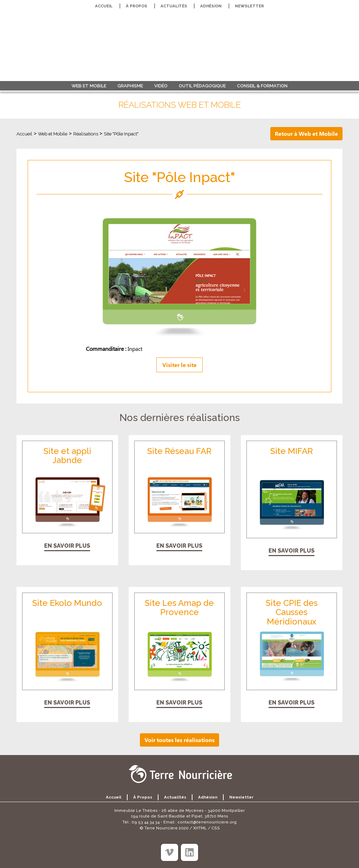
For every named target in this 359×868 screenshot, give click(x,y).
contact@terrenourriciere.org (207, 822)
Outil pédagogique (202, 86)
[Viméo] (170, 852)
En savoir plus (67, 546)
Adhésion (211, 6)
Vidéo (161, 86)
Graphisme (130, 86)
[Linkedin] (189, 852)
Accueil (104, 6)
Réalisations (86, 134)
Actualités (174, 6)
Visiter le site (179, 365)
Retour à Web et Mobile (306, 133)
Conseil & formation (262, 86)
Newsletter (249, 6)
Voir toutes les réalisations (179, 740)
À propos (137, 6)
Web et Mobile (89, 86)
